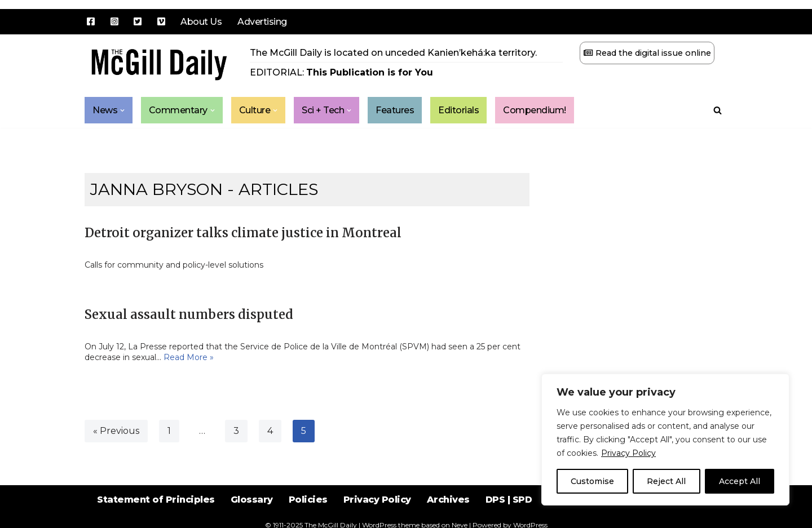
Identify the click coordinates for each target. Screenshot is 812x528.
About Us (201, 22)
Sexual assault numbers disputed (189, 314)
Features (395, 110)
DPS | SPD (509, 500)
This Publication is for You (370, 72)
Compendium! (535, 110)
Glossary (252, 500)
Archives (448, 500)
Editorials (459, 110)
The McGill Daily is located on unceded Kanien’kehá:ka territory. (393, 53)
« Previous (116, 431)
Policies (308, 500)
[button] (122, 110)
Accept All (740, 481)
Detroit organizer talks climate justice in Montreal (243, 233)
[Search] (718, 110)
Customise (592, 481)
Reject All (666, 481)
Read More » (189, 357)
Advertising (262, 22)
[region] (665, 440)
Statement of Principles (156, 500)
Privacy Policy (628, 453)
